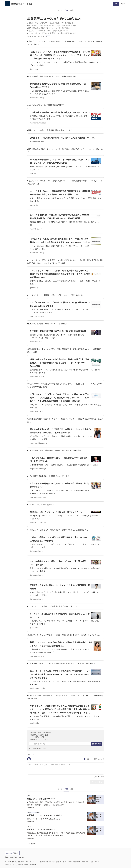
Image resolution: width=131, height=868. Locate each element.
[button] (29, 759)
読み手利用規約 (20, 862)
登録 (116, 4)
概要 (72, 10)
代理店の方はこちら (87, 862)
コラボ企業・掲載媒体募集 (73, 862)
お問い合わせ (60, 862)
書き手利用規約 (10, 862)
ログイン (123, 4)
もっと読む (31, 844)
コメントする (97, 782)
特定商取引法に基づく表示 (47, 862)
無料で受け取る (96, 744)
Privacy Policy (17, 865)
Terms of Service (28, 865)
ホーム (60, 10)
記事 (66, 10)
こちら (44, 748)
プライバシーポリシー (32, 862)
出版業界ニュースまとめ (22, 4)
